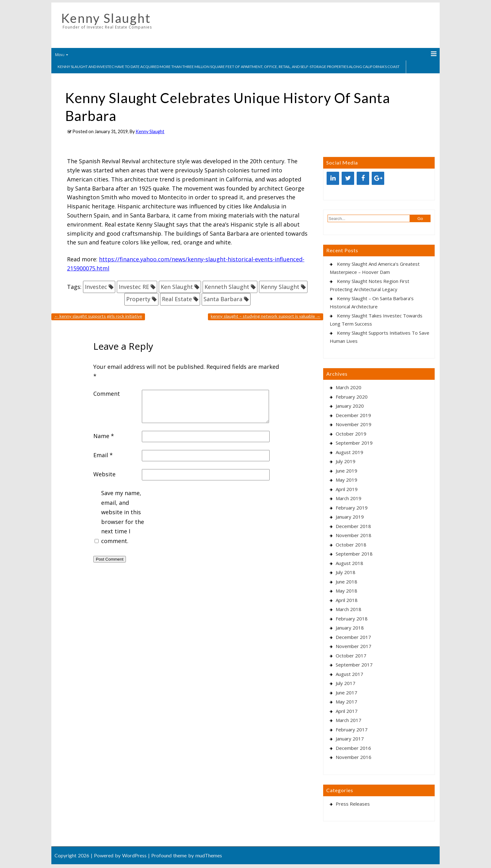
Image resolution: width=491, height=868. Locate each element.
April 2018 (347, 600)
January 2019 (350, 517)
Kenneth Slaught (227, 287)
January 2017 (350, 739)
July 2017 (346, 683)
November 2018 (354, 535)
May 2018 (346, 591)
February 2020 (352, 397)
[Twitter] (348, 178)
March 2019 (349, 498)
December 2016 (353, 748)
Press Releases (353, 804)
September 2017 (354, 665)
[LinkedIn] (333, 178)
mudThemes (209, 855)
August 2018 (349, 563)
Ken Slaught (177, 287)
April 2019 (347, 489)
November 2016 (354, 757)
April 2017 (347, 711)
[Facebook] (363, 178)
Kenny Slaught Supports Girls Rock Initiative (98, 316)
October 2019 (351, 434)
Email (103, 455)
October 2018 (351, 545)
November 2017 (354, 646)
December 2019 (353, 415)
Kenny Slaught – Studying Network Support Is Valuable (266, 316)
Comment (107, 394)
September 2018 (354, 554)
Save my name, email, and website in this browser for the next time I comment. (123, 517)
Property (138, 299)
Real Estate (177, 299)
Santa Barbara (223, 299)
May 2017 (346, 702)
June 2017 (346, 693)
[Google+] (378, 178)
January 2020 (350, 406)
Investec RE (134, 287)
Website (104, 474)
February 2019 (352, 508)
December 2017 (353, 637)
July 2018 (346, 572)
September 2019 (354, 443)
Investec (96, 287)
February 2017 (352, 729)
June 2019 (346, 471)
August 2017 (349, 674)
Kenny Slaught (106, 18)
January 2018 (350, 628)
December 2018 (353, 526)
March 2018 (349, 609)
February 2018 (352, 619)
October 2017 (351, 656)
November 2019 (354, 424)
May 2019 (346, 480)
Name (104, 436)
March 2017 (349, 720)
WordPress (134, 855)
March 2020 (349, 387)
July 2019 (346, 461)
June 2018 (346, 582)
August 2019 (349, 452)
